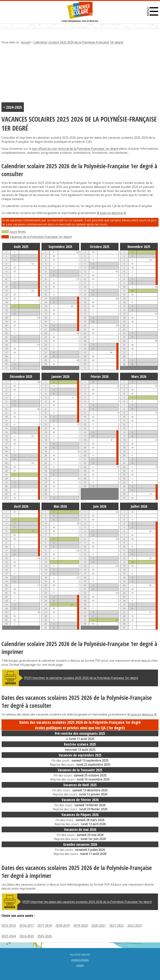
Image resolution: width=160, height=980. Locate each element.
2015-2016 (9, 925)
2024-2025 (27, 936)
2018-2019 (63, 925)
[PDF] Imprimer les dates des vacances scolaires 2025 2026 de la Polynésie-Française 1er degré (87, 902)
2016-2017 (27, 925)
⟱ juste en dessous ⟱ (111, 213)
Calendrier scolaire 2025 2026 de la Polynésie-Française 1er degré (78, 42)
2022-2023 (134, 925)
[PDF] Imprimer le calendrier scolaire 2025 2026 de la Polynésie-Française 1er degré (81, 678)
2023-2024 (9, 936)
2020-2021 (99, 925)
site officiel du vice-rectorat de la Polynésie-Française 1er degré (75, 149)
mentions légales (80, 960)
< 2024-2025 (13, 107)
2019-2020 (81, 925)
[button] (153, 11)
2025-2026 (45, 936)
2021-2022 (117, 925)
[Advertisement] (80, 75)
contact (80, 965)
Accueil (26, 42)
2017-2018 (45, 925)
